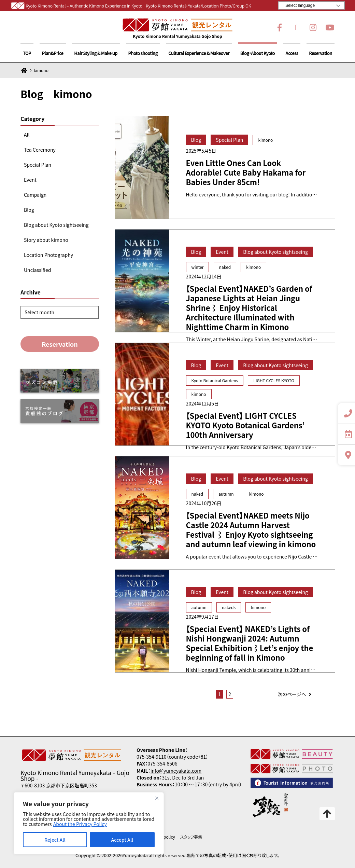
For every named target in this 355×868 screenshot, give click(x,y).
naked (225, 267)
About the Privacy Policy (80, 824)
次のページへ (295, 694)
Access (292, 53)
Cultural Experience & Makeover (199, 53)
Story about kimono (46, 240)
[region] (89, 823)
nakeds (229, 607)
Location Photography (48, 255)
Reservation (321, 53)
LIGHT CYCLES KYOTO (274, 380)
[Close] (157, 798)
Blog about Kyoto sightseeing (56, 225)
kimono (265, 140)
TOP (27, 53)
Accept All (122, 840)
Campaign (35, 195)
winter (198, 267)
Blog (29, 210)
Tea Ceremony (40, 150)
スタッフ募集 (191, 837)
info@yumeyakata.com (176, 771)
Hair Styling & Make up (96, 53)
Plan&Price (53, 53)
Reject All (55, 840)
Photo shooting (143, 53)
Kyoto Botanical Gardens (215, 380)
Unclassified (37, 270)
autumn (226, 494)
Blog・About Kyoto (258, 53)
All (27, 135)
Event (30, 180)
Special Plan (38, 165)
